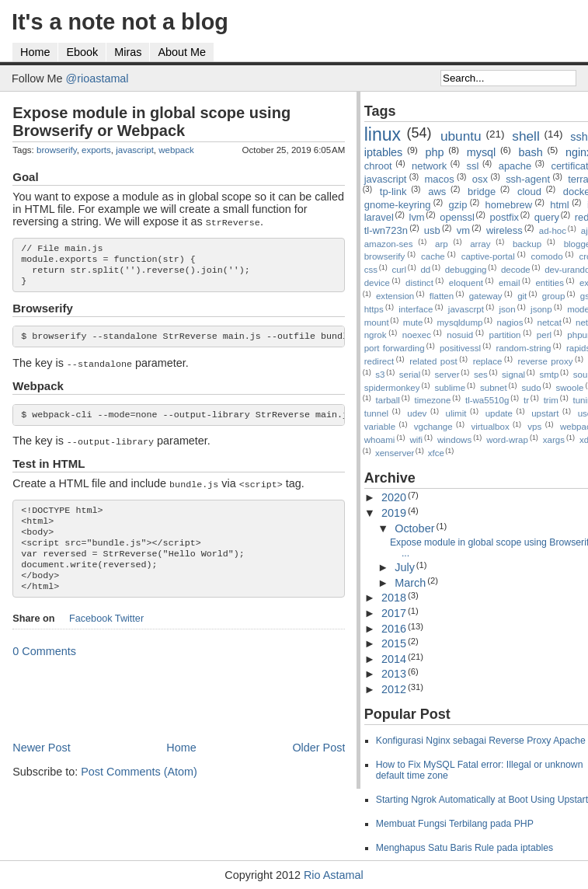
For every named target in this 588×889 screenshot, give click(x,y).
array (480, 244)
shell (526, 136)
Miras (128, 52)
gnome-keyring (398, 205)
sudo (532, 388)
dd (425, 270)
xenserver (395, 453)
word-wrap (507, 440)
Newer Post (41, 766)
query (547, 217)
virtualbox (490, 427)
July (405, 567)
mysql (482, 152)
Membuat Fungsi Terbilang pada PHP (455, 824)
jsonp (541, 309)
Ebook (82, 52)
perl (544, 335)
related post (433, 361)
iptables (384, 152)
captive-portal (488, 256)
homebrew (509, 205)
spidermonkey (392, 388)
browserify (57, 150)
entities (550, 283)
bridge (482, 192)
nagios (510, 322)
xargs (554, 440)
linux (383, 134)
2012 (394, 689)
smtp (549, 375)
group (553, 296)
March (410, 583)
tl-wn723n (386, 230)
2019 (394, 513)
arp (442, 244)
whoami (380, 440)
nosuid (460, 335)
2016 (394, 629)
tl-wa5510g (487, 400)
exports (96, 150)
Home (35, 52)
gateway (486, 296)
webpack (176, 150)
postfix (504, 217)
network (429, 166)
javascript (135, 150)
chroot (378, 166)
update (499, 413)
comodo (547, 256)
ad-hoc (553, 231)
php (435, 152)
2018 (394, 598)
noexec (417, 335)
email (510, 283)
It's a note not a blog (120, 22)
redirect (379, 361)
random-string (523, 348)
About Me (182, 52)
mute (413, 322)
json (507, 309)
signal (513, 375)
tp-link (393, 192)
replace (488, 361)
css (371, 270)
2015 (394, 643)
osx (480, 179)
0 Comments (44, 670)
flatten (442, 296)
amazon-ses (389, 244)
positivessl (460, 348)
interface (416, 309)
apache (515, 166)
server (447, 375)
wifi (416, 440)
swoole (570, 388)
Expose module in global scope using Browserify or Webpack (151, 122)
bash (531, 152)
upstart (545, 413)
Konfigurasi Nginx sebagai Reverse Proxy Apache (481, 741)
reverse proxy (545, 361)
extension (395, 296)
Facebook (91, 637)
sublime (450, 388)
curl (399, 270)
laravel (379, 217)
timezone (433, 400)
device (377, 283)
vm (463, 230)
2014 (394, 659)
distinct (419, 283)
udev (417, 413)
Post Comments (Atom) (139, 790)
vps (534, 427)
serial (410, 375)
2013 (394, 674)
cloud (529, 192)
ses (481, 375)
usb (432, 230)
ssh (579, 137)
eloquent (466, 283)
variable (380, 427)
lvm (417, 217)
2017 (394, 613)
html (559, 205)
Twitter (129, 637)
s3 (380, 375)
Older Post (318, 766)
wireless (504, 230)
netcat (550, 322)
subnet (494, 388)
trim (551, 400)
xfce (436, 453)
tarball (388, 400)
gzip (458, 205)
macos (440, 179)
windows (454, 440)
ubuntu (461, 136)
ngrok (376, 335)
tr (526, 400)
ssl (473, 166)
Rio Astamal (334, 875)
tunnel (376, 413)
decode (516, 270)
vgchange (433, 427)
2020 (394, 497)
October (414, 528)
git (522, 296)
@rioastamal (97, 78)
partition (505, 335)
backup (527, 244)
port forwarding (395, 348)
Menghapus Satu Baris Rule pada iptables (465, 848)
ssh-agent (528, 179)
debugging (466, 270)
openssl (457, 217)
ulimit (456, 413)
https (374, 309)
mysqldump (460, 322)
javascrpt (466, 309)
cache (433, 256)
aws (437, 192)
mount (377, 322)
